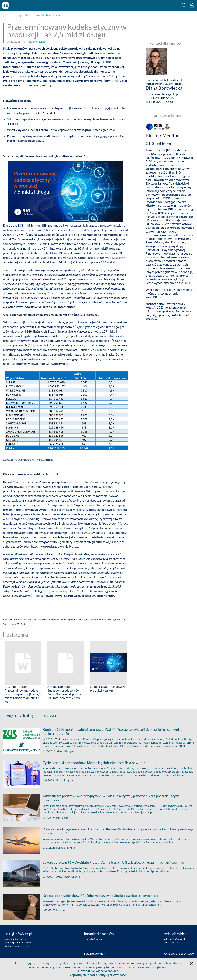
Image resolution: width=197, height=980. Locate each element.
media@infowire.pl (94, 939)
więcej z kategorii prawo (31, 715)
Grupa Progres (66, 751)
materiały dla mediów (15, 939)
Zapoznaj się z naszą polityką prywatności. (99, 975)
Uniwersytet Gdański (68, 877)
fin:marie (63, 818)
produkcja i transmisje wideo (19, 942)
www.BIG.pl (154, 297)
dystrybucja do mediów (16, 946)
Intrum (61, 910)
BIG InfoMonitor (37, 42)
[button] (184, 5)
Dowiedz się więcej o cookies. (99, 971)
